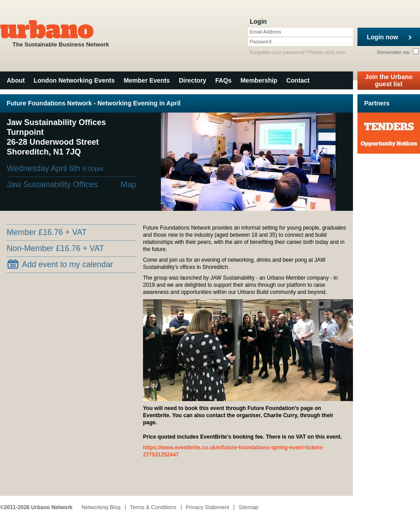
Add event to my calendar (60, 264)
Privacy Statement (208, 507)
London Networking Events (74, 80)
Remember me (398, 52)
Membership (259, 80)
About (16, 80)
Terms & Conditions (153, 507)
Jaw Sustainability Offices (52, 184)
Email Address (265, 32)
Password (260, 42)
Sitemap (248, 507)
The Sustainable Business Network (61, 33)
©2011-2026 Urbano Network (36, 507)
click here (335, 52)
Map (128, 184)
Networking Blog (101, 507)
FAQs (224, 80)
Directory (192, 80)
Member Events (147, 80)
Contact (298, 80)
